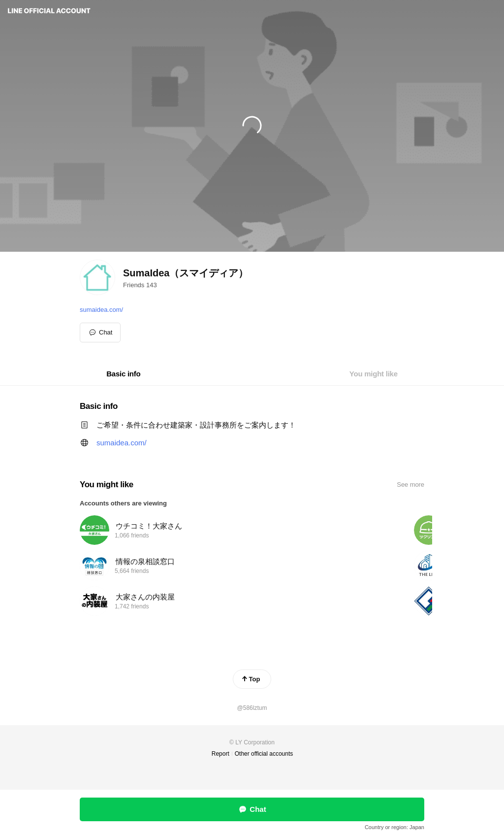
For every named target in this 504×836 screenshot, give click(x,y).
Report (220, 754)
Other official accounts (264, 754)
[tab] (123, 374)
